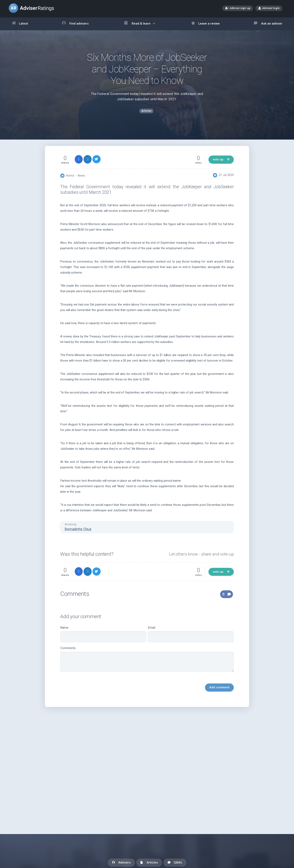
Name (103, 638)
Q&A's (175, 863)
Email (191, 638)
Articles (149, 863)
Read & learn (140, 26)
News (81, 179)
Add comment (219, 691)
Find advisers (75, 24)
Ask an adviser (268, 24)
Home (70, 179)
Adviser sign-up (238, 8)
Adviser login (269, 8)
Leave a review (205, 24)
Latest (20, 24)
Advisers (121, 863)
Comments (147, 663)
